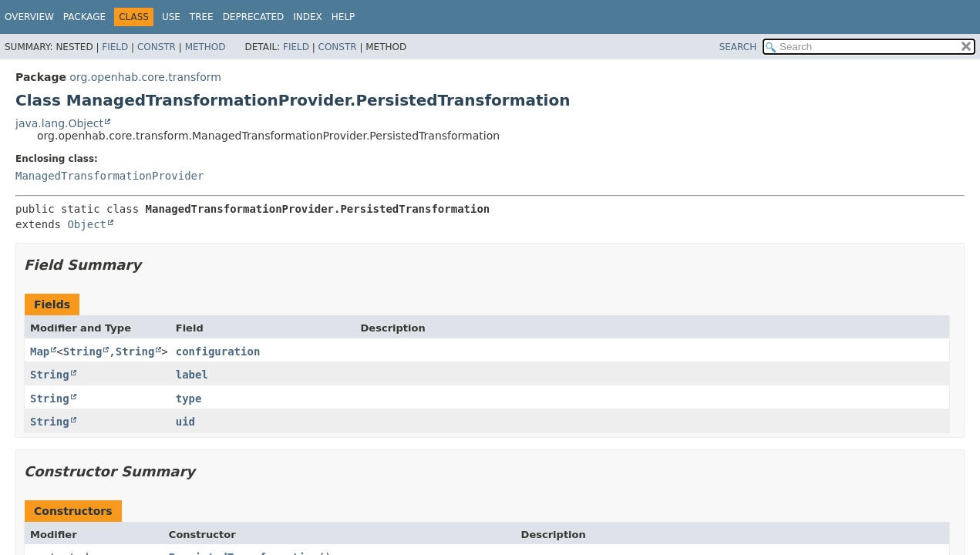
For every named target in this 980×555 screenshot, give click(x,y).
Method (205, 47)
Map (40, 351)
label (192, 375)
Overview (29, 17)
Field (115, 47)
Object (87, 224)
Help (344, 17)
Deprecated (254, 17)
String (83, 351)
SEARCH (738, 47)
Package (84, 17)
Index (308, 17)
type (189, 399)
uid (185, 422)
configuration (218, 351)
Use (171, 17)
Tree (202, 17)
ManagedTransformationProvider (109, 176)
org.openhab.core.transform (145, 77)
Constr (157, 47)
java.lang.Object (59, 123)
